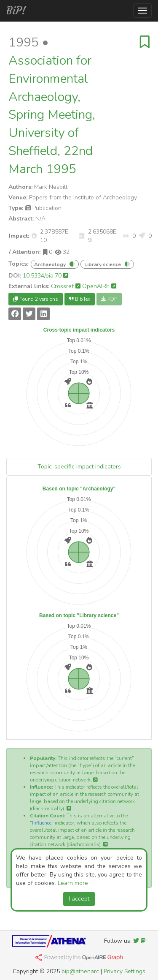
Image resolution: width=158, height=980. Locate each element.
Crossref (66, 286)
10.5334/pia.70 (46, 276)
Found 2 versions (36, 299)
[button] (34, 236)
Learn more (73, 883)
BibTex (80, 299)
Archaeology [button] (50, 264)
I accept (79, 899)
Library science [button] (103, 264)
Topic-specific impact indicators (79, 467)
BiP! (16, 11)
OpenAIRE (99, 286)
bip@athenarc (80, 971)
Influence (42, 823)
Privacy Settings (125, 971)
